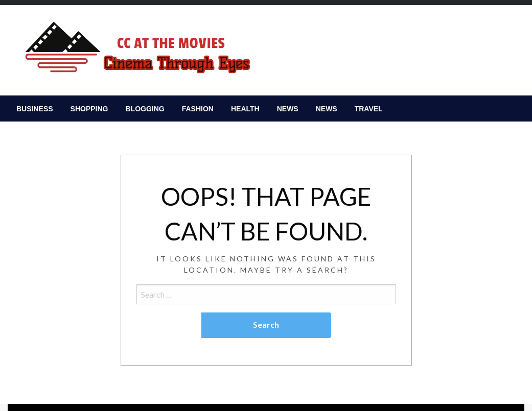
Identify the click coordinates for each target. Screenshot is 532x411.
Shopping (89, 109)
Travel (369, 109)
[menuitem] (35, 109)
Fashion (198, 109)
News (288, 109)
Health (245, 109)
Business (35, 109)
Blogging (145, 109)
